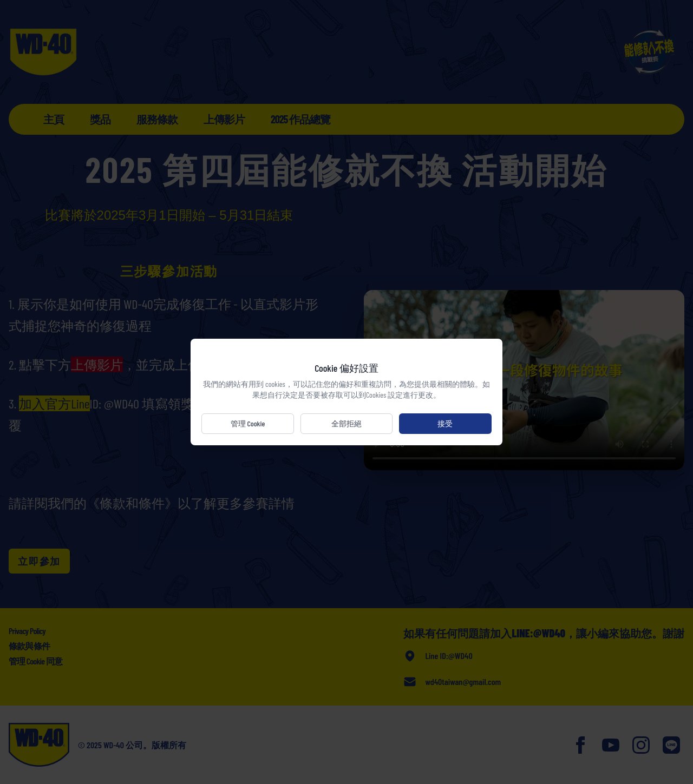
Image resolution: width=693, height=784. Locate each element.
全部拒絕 (346, 423)
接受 (444, 423)
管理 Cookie (249, 423)
